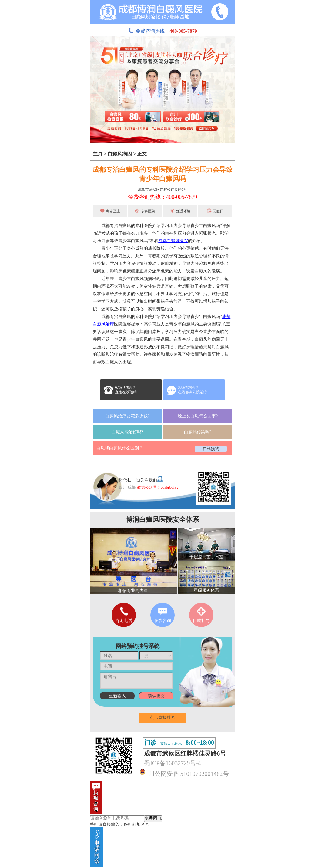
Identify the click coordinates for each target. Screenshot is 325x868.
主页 (98, 154)
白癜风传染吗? (198, 432)
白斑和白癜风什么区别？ (120, 448)
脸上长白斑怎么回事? (198, 416)
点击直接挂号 (162, 718)
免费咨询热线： (162, 31)
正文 (142, 154)
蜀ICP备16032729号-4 (173, 763)
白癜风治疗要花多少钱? (127, 416)
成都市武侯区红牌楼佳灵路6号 (162, 189)
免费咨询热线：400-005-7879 (162, 197)
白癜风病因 (120, 154)
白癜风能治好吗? (127, 432)
